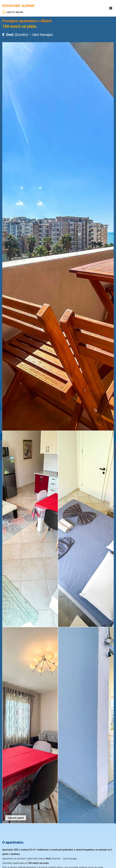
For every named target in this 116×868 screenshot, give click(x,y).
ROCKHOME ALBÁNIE (19, 6)
